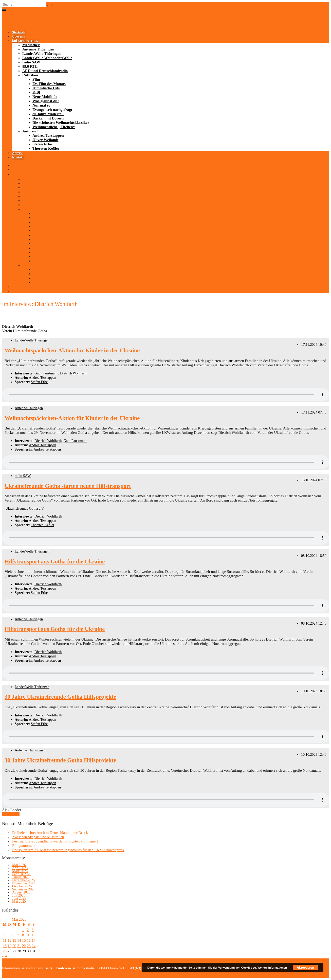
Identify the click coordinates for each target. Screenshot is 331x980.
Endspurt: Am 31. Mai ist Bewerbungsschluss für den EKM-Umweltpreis (68, 850)
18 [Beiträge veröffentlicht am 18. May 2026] (5, 946)
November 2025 (24, 883)
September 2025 (24, 889)
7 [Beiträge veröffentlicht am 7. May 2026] (18, 935)
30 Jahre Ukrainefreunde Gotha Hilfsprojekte (60, 697)
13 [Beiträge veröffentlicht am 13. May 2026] (14, 940)
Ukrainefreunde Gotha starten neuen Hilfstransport (68, 486)
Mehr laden (11, 814)
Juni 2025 (19, 898)
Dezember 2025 (23, 880)
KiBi (36, 92)
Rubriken (30, 75)
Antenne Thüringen (38, 49)
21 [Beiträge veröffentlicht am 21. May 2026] (19, 946)
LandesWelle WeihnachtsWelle (47, 58)
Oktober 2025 (22, 886)
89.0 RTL (30, 66)
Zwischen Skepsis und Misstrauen (38, 837)
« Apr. (7, 956)
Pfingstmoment (24, 846)
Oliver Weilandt (45, 140)
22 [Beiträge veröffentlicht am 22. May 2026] (24, 946)
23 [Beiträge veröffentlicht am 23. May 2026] (29, 946)
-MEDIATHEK (25, 41)
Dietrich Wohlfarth (74, 373)
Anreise (17, 153)
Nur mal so (41, 105)
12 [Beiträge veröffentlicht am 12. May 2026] (10, 940)
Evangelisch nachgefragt (52, 110)
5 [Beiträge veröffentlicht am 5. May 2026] (9, 935)
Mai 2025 (19, 901)
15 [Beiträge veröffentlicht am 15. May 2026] (24, 940)
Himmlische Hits (46, 88)
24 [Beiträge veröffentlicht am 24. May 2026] (34, 946)
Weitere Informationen (272, 968)
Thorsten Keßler (46, 148)
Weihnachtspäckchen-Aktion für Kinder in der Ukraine (72, 350)
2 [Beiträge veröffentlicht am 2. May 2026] (28, 930)
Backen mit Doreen (48, 118)
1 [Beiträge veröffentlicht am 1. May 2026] (23, 930)
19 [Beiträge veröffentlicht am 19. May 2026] (10, 946)
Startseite (19, 32)
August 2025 (21, 892)
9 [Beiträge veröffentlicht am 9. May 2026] (28, 935)
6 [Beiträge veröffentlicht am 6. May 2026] (13, 935)
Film (36, 79)
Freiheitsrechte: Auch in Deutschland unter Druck (50, 833)
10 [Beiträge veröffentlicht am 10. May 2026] (34, 935)
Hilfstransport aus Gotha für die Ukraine (55, 562)
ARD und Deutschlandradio (45, 71)
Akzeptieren (305, 968)
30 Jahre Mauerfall (48, 114)
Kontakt (18, 157)
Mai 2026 (19, 865)
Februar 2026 (22, 874)
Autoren (29, 131)
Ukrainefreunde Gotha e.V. (24, 508)
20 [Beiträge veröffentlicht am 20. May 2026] (14, 946)
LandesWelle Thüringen (42, 54)
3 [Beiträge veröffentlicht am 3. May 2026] (33, 930)
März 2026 (20, 871)
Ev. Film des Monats (49, 84)
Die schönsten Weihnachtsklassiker (61, 123)
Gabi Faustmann (46, 373)
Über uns (19, 37)
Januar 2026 (21, 877)
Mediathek (31, 45)
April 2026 (20, 868)
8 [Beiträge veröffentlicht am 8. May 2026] (23, 935)
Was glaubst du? (46, 101)
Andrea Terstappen (48, 135)
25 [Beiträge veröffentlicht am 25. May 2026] (5, 951)
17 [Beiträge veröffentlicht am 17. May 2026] (34, 940)
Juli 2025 (19, 895)
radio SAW (31, 62)
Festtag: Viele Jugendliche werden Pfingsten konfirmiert (55, 841)
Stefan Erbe (42, 144)
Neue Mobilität (45, 97)
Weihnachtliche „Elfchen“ (54, 127)
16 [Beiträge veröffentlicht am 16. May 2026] (29, 940)
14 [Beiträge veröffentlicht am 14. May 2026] (19, 940)
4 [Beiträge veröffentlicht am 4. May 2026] (4, 935)
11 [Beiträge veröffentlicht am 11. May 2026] (5, 940)
